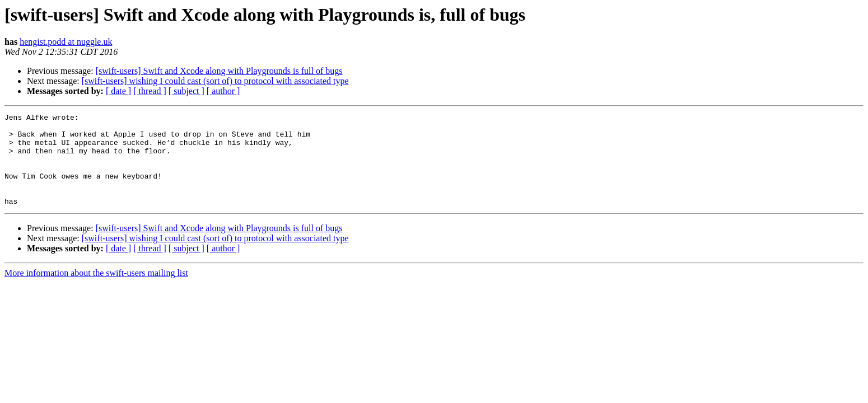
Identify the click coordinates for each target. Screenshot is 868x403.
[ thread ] (150, 91)
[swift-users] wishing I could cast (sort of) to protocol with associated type (215, 81)
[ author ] (223, 91)
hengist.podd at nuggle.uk (66, 42)
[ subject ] (186, 91)
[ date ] (118, 91)
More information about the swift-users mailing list (96, 291)
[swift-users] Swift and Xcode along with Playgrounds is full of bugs (219, 71)
